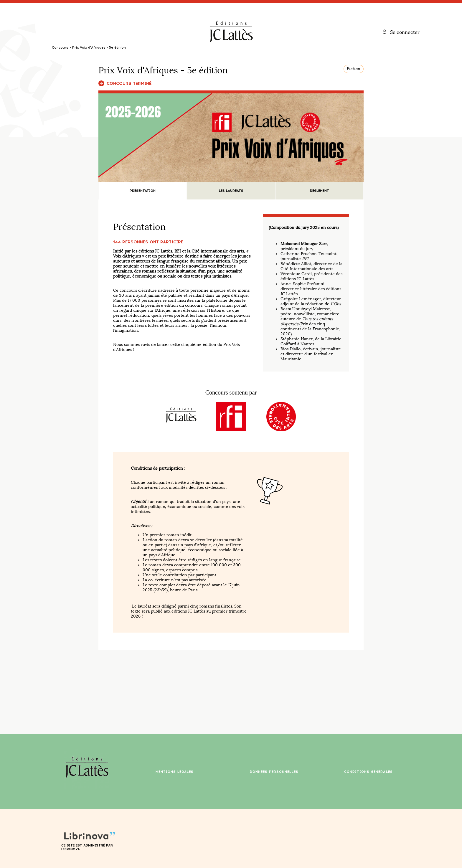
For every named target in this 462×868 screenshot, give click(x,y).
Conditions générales (368, 772)
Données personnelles (274, 772)
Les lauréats (231, 191)
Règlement (320, 191)
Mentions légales (175, 772)
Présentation (143, 191)
